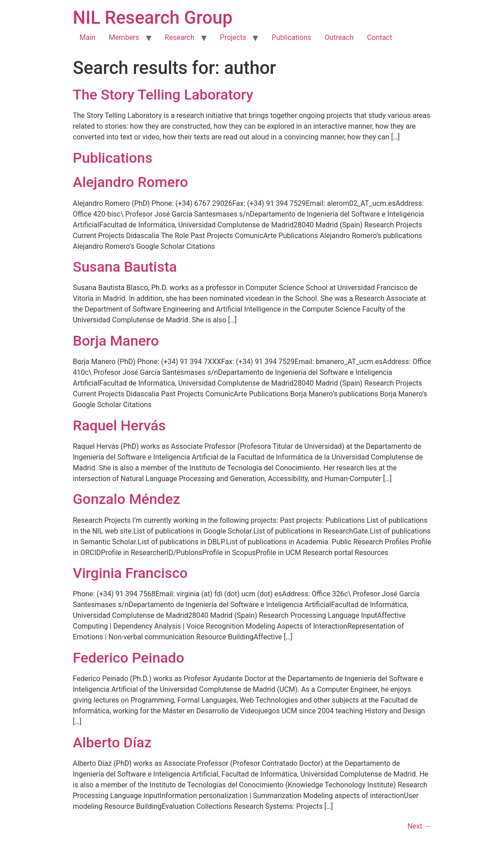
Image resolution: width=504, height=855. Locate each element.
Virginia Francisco (131, 573)
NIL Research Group (153, 18)
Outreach (339, 37)
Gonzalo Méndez (127, 499)
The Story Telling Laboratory (163, 95)
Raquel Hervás (119, 425)
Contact (379, 37)
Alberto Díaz (112, 742)
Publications (291, 37)
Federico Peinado (129, 658)
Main (88, 37)
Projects (233, 37)
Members (124, 37)
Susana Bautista (125, 267)
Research (180, 37)
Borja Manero (116, 341)
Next (419, 826)
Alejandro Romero (131, 182)
